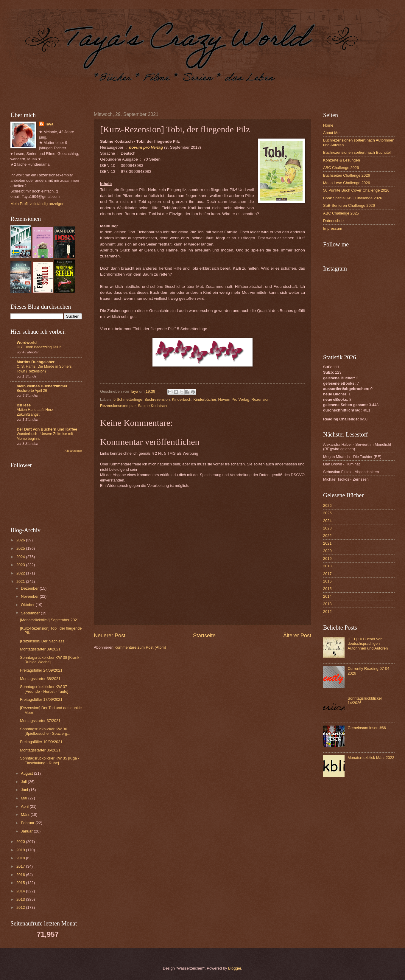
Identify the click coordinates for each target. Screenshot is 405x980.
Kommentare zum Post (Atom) (140, 647)
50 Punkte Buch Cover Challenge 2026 (356, 190)
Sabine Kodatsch (152, 406)
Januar (27, 831)
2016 (21, 875)
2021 (21, 581)
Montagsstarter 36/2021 (40, 750)
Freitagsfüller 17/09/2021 (41, 699)
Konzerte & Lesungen (342, 160)
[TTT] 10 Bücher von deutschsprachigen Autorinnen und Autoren (368, 644)
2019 (21, 850)
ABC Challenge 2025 (341, 213)
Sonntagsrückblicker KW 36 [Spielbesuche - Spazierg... (45, 731)
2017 (21, 866)
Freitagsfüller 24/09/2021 (41, 670)
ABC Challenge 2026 (341, 168)
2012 (21, 907)
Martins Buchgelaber (36, 362)
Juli (24, 782)
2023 (21, 565)
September (31, 613)
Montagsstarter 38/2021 (40, 679)
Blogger (235, 968)
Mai (24, 798)
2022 (21, 573)
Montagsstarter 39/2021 (40, 649)
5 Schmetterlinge (128, 399)
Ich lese (24, 405)
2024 (21, 557)
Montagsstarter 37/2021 (40, 721)
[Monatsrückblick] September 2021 (49, 620)
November (30, 596)
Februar (28, 823)
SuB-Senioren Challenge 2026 (349, 205)
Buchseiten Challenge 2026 (346, 175)
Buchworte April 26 (32, 391)
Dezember (30, 588)
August (27, 773)
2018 (21, 858)
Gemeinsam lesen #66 (367, 728)
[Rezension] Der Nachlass (42, 641)
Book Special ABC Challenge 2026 (353, 198)
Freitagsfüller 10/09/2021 (41, 742)
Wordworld (27, 343)
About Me (331, 133)
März (26, 814)
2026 (21, 540)
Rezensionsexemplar (118, 406)
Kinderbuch (182, 399)
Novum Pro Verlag (234, 399)
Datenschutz (334, 221)
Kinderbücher (205, 399)
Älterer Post (297, 636)
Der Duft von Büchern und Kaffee (47, 429)
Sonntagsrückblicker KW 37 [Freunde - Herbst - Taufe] (44, 689)
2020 (21, 842)
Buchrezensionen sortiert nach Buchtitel (357, 152)
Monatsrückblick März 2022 (371, 758)
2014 (21, 891)
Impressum (333, 228)
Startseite (204, 636)
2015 (21, 883)
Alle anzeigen (73, 451)
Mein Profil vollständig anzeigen (37, 204)
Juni (25, 790)
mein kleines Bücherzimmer (42, 386)
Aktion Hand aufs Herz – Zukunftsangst (36, 412)
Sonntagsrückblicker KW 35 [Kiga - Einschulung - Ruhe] (50, 760)
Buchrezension (157, 399)
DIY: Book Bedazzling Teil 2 (39, 347)
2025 (21, 548)
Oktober (28, 605)
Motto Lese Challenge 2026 (346, 183)
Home (328, 125)
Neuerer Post (110, 636)
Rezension (260, 399)
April (25, 806)
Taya (49, 124)
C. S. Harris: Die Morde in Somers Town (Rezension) (44, 369)
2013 (21, 899)
